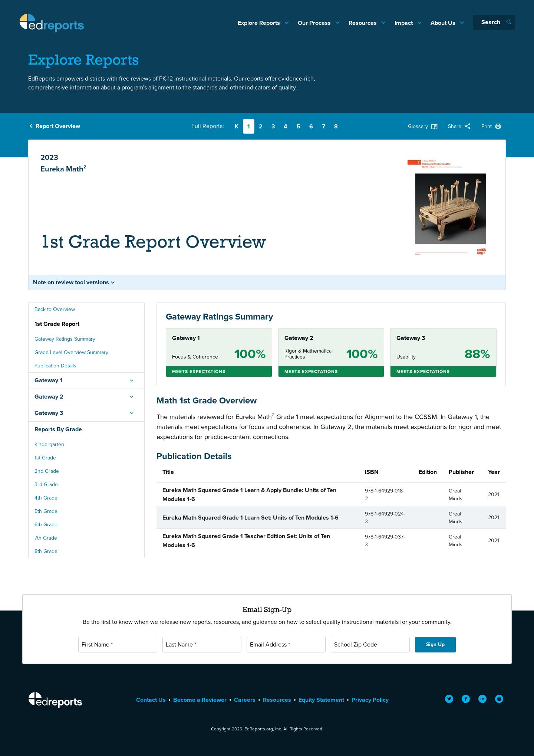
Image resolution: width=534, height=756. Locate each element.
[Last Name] (202, 645)
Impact (404, 23)
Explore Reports (260, 23)
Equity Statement (321, 700)
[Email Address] (286, 645)
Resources (363, 23)
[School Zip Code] (370, 645)
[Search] (494, 22)
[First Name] (118, 645)
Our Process (315, 23)
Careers (245, 700)
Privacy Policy (370, 700)
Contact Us (151, 700)
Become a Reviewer (200, 700)
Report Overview (58, 126)
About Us (444, 23)
